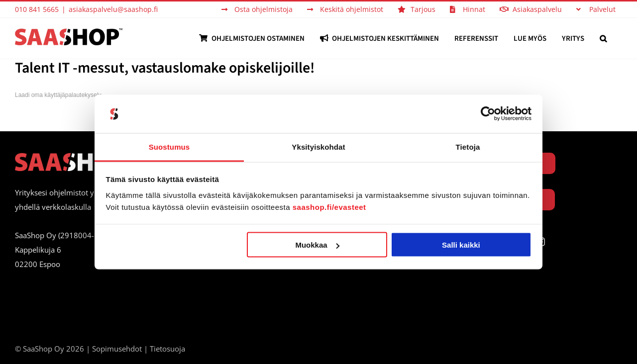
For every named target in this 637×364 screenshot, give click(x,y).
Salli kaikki (461, 245)
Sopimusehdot (117, 349)
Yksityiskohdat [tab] (318, 146)
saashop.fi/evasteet (329, 207)
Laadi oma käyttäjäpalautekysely (58, 95)
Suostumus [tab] (169, 146)
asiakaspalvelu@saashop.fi (113, 9)
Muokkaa (317, 245)
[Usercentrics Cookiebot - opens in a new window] (488, 114)
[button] (603, 38)
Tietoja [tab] (468, 146)
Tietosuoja (167, 349)
